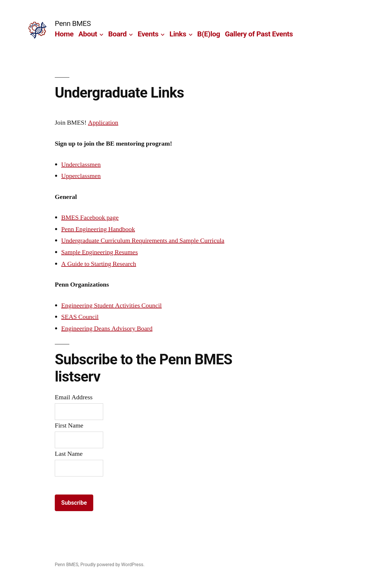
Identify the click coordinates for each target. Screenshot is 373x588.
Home (64, 34)
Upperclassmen (81, 176)
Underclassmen (81, 165)
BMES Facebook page (90, 218)
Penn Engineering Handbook (98, 229)
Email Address (74, 397)
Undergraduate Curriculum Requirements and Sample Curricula (143, 241)
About (88, 34)
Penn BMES (73, 23)
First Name (69, 425)
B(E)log (209, 34)
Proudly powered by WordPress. (112, 565)
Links (178, 34)
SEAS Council (80, 317)
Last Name (69, 454)
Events (148, 34)
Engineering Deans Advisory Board (107, 329)
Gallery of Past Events (259, 34)
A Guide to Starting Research (99, 264)
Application (103, 123)
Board (117, 34)
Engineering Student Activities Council (111, 306)
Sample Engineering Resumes (100, 252)
